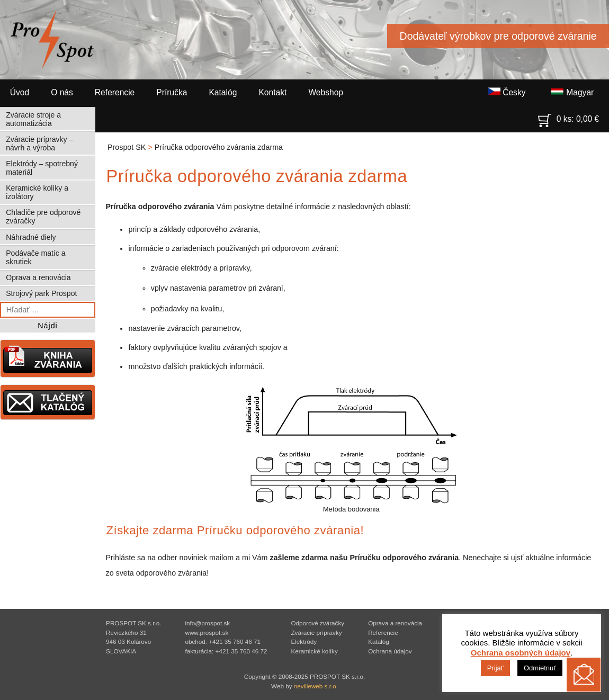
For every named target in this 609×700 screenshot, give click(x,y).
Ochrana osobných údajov (521, 653)
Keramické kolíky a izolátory (37, 192)
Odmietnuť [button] (540, 668)
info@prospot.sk (207, 623)
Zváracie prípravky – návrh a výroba (39, 143)
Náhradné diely (31, 237)
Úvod (20, 92)
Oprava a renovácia (38, 277)
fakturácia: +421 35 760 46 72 (226, 651)
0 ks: (569, 116)
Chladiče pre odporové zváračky (43, 217)
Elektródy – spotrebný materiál (42, 168)
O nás (62, 92)
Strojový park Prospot (41, 293)
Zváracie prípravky (316, 632)
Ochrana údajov (390, 651)
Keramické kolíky (314, 651)
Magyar (572, 92)
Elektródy (304, 641)
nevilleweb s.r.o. (316, 686)
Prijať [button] (495, 668)
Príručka (172, 92)
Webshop (326, 92)
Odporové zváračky (317, 623)
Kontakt (272, 92)
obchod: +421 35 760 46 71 (223, 641)
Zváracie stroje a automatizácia (33, 119)
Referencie (115, 92)
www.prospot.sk (207, 632)
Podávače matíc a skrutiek (35, 257)
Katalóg (223, 92)
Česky (507, 92)
